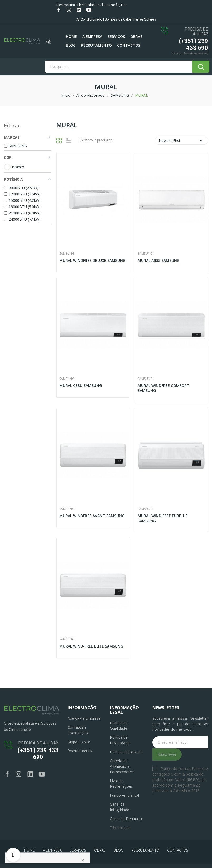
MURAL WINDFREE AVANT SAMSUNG (92, 516)
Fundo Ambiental (124, 795)
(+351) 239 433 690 (193, 44)
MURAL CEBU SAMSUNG (81, 386)
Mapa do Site (79, 742)
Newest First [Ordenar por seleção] (181, 141)
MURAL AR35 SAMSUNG (159, 260)
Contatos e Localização (78, 730)
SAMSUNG (67, 254)
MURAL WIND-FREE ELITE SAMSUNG (91, 646)
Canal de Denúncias (127, 819)
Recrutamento (80, 751)
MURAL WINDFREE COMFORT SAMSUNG (163, 388)
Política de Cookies (126, 752)
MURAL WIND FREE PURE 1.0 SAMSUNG (163, 518)
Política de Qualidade (119, 725)
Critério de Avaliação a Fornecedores (122, 766)
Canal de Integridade (120, 807)
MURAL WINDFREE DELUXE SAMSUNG (92, 260)
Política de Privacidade (120, 740)
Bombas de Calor (118, 19)
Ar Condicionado (89, 19)
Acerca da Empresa (84, 718)
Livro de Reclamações (121, 783)
